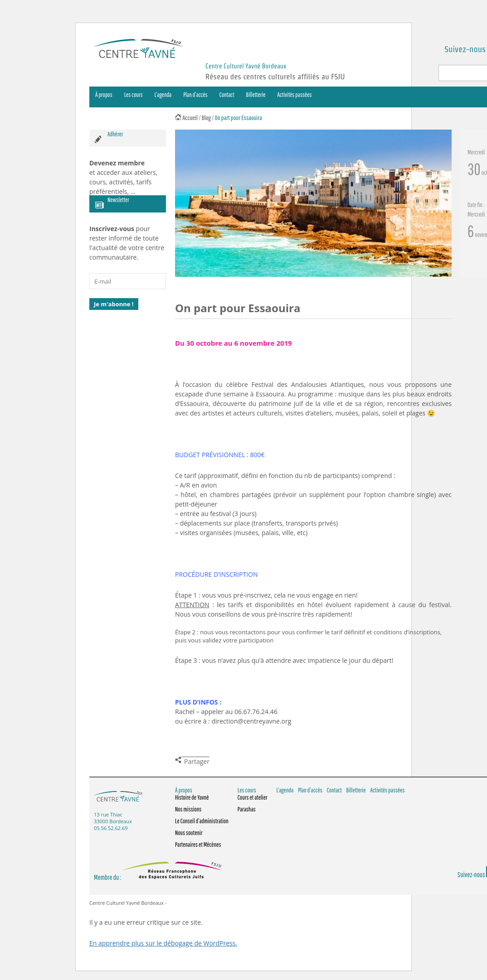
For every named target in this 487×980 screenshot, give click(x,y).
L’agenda (163, 95)
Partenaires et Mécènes (198, 845)
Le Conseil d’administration (202, 821)
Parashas (247, 809)
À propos (104, 95)
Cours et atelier (253, 797)
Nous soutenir (189, 833)
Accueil (190, 118)
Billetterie (256, 95)
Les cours (134, 95)
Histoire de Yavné (192, 797)
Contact (227, 95)
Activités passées (295, 95)
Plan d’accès (195, 95)
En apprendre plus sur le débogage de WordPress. (163, 943)
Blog (206, 118)
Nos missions (188, 809)
